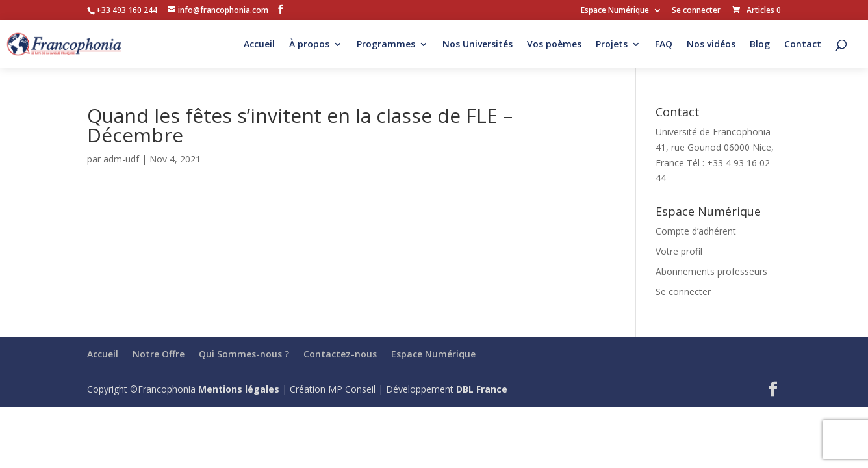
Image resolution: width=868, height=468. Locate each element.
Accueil (259, 45)
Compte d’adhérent (696, 231)
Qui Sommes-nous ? (244, 354)
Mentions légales (239, 389)
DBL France (482, 389)
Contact (803, 45)
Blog (760, 45)
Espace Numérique (615, 11)
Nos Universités (478, 45)
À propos (309, 45)
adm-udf (121, 159)
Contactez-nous (340, 354)
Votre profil (679, 251)
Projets (612, 45)
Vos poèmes (554, 45)
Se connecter (696, 11)
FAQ (664, 45)
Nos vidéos (711, 45)
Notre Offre (159, 354)
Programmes (386, 45)
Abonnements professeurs (711, 271)
